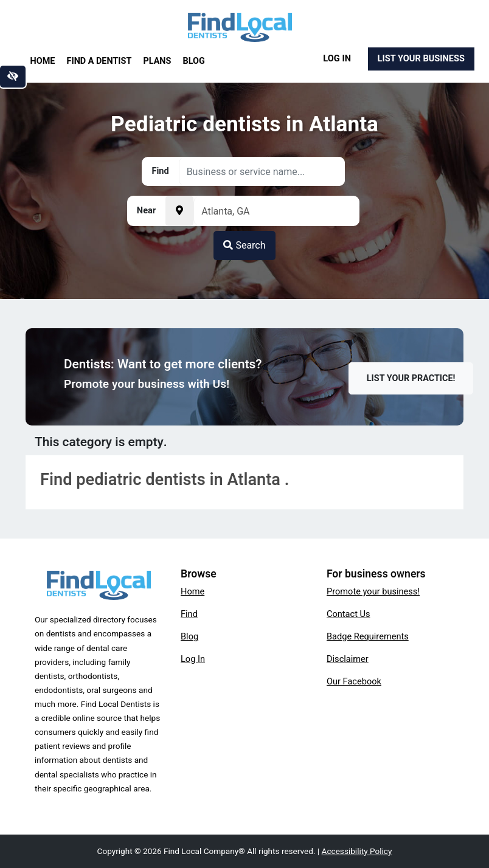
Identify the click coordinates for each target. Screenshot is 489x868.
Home (43, 61)
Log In (337, 58)
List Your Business (421, 58)
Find (189, 614)
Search (244, 245)
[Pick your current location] (179, 211)
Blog (194, 61)
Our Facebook (354, 681)
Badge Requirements (368, 636)
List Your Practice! (411, 378)
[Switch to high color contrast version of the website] (13, 77)
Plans (158, 61)
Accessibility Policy (357, 851)
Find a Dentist (99, 61)
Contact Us (349, 614)
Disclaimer (348, 659)
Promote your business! (373, 591)
